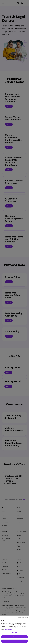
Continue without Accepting (23, 617)
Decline (14, 637)
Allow (14, 641)
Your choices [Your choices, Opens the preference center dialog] (15, 632)
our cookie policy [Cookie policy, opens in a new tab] (8, 629)
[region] (14, 630)
